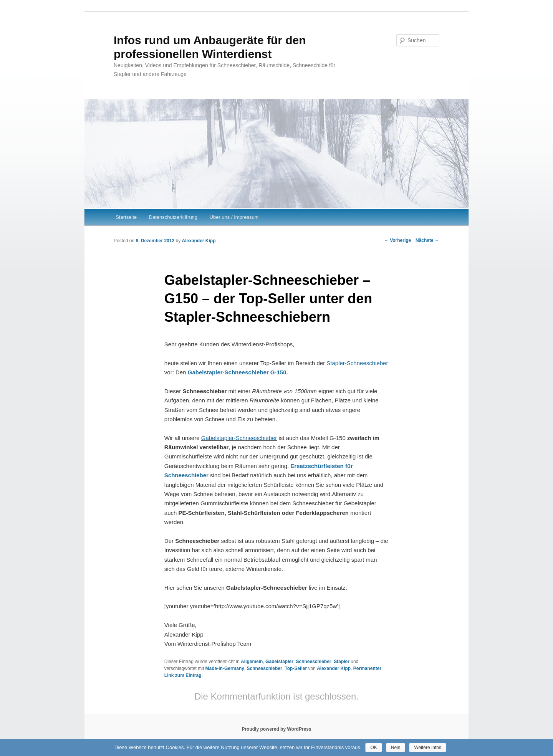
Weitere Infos (427, 748)
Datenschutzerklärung (173, 217)
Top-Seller (296, 668)
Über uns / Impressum (234, 217)
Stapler (342, 662)
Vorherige (397, 240)
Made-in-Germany (225, 668)
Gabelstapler (279, 662)
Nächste (427, 240)
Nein (396, 748)
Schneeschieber (313, 662)
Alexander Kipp (199, 241)
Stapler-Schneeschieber (357, 363)
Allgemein (252, 662)
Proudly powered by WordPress (276, 729)
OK (373, 748)
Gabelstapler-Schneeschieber (239, 438)
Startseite (126, 217)
